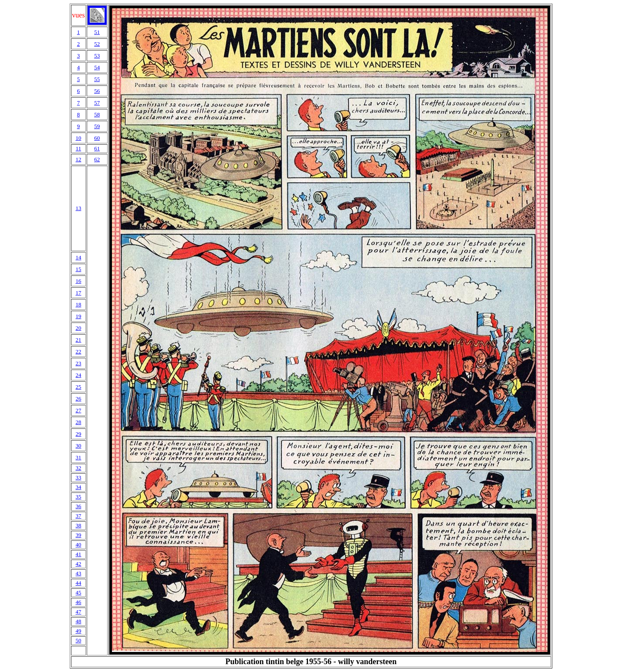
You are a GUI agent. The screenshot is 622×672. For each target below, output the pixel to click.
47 (78, 612)
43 (78, 573)
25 (78, 387)
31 (78, 457)
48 (78, 621)
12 (78, 159)
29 (78, 434)
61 (97, 148)
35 (78, 497)
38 (78, 525)
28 (78, 422)
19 (78, 316)
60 (97, 138)
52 (97, 44)
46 (78, 602)
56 (97, 91)
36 (78, 506)
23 (78, 363)
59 (97, 126)
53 (97, 56)
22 (78, 351)
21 (78, 340)
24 (78, 375)
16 (78, 281)
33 (78, 477)
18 (78, 304)
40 (78, 545)
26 (78, 399)
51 (97, 32)
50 (78, 640)
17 (78, 293)
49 (78, 631)
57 (97, 103)
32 (78, 468)
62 (97, 159)
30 (78, 446)
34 (78, 487)
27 (78, 410)
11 (79, 148)
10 (78, 138)
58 (97, 114)
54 (97, 67)
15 (78, 269)
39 (78, 535)
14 (78, 257)
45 (78, 592)
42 (78, 564)
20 (78, 328)
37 (78, 516)
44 (78, 583)
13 (78, 208)
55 (97, 79)
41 (78, 554)
